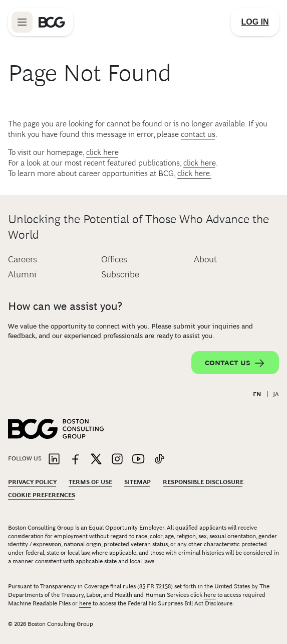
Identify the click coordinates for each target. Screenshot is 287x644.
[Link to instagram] (117, 460)
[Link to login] (255, 22)
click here (102, 152)
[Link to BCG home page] (52, 22)
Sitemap (137, 482)
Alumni (22, 274)
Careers (23, 259)
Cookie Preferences (42, 495)
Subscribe (120, 274)
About (205, 259)
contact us (198, 134)
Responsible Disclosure (203, 482)
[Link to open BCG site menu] (22, 22)
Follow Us (25, 458)
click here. (195, 173)
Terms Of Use (90, 482)
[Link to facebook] (75, 460)
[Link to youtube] (138, 460)
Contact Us (235, 363)
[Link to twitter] (96, 460)
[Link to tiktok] (159, 460)
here (210, 595)
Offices (114, 259)
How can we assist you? (65, 306)
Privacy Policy (32, 482)
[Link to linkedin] (54, 460)
